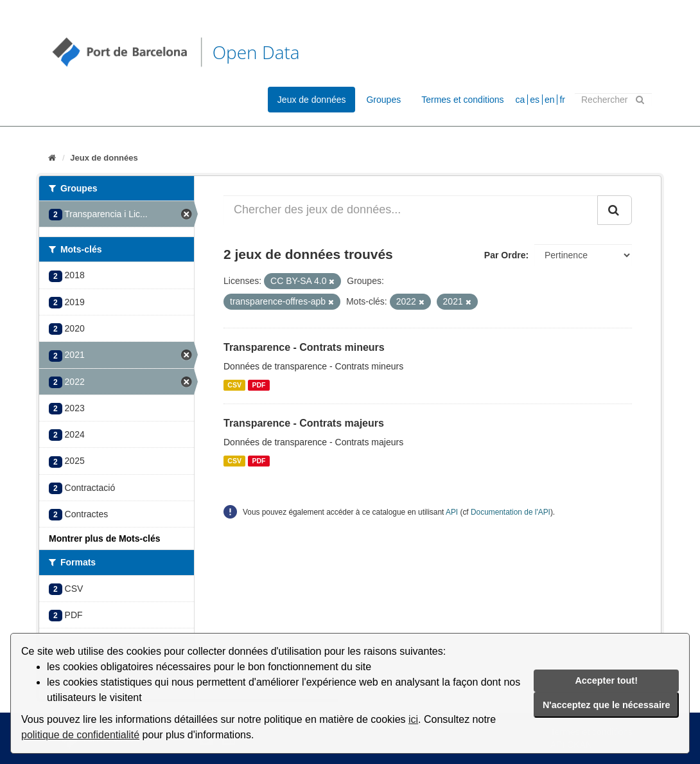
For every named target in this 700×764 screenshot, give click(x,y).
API (452, 512)
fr (562, 100)
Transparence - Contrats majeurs (304, 423)
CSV (234, 385)
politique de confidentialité (80, 735)
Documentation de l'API (511, 512)
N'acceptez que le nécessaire (607, 705)
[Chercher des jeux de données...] (411, 210)
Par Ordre (505, 255)
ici (413, 719)
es (535, 100)
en (550, 100)
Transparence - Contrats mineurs (304, 347)
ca (521, 100)
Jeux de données (312, 100)
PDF (258, 385)
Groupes (383, 100)
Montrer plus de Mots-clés (104, 538)
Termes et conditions (462, 100)
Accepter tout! (606, 680)
